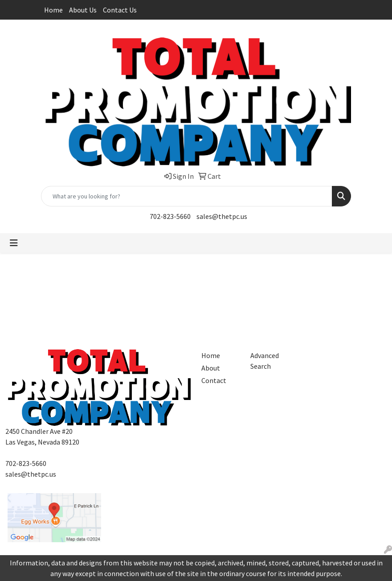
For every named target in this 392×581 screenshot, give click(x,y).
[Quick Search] (187, 196)
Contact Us (120, 10)
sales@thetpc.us (222, 216)
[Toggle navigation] (14, 243)
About (211, 368)
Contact (214, 380)
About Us (83, 10)
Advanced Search (265, 361)
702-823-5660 (170, 216)
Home (53, 10)
